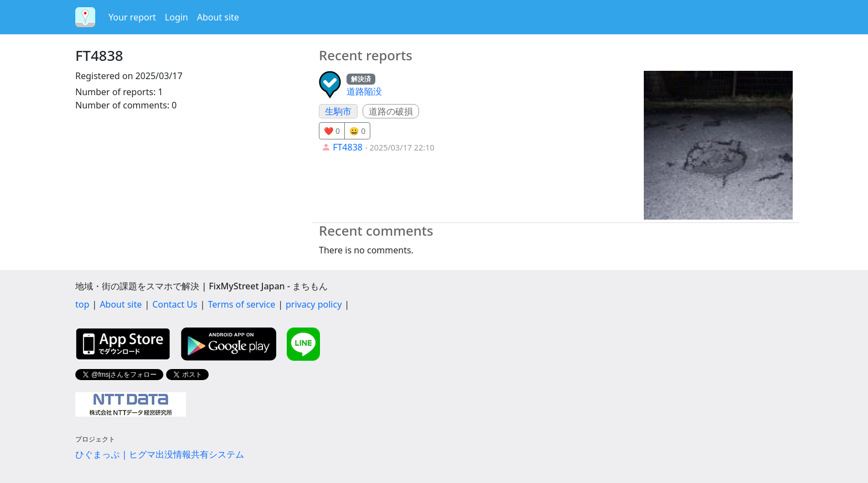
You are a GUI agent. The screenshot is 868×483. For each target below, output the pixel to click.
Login (177, 17)
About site (218, 17)
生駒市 (338, 111)
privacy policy (314, 304)
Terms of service (241, 304)
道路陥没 (364, 91)
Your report (132, 17)
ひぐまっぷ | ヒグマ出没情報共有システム (160, 454)
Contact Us (175, 304)
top (82, 304)
